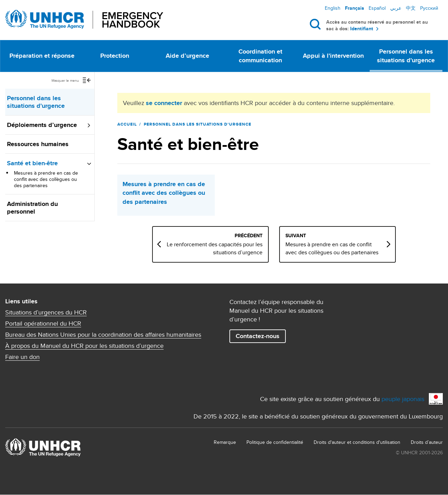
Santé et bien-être (32, 163)
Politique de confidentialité (275, 442)
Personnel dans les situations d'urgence (406, 56)
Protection (115, 56)
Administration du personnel (32, 208)
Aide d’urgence (187, 56)
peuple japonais (403, 399)
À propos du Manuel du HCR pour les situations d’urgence (84, 346)
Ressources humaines (38, 144)
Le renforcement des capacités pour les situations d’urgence (221, 248)
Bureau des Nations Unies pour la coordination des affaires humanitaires (103, 335)
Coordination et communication (260, 56)
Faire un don (22, 357)
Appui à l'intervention (333, 56)
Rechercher (317, 24)
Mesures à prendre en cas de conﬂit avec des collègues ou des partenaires (46, 179)
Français (355, 8)
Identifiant (362, 29)
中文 (411, 8)
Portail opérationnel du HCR (43, 324)
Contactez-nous (258, 336)
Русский (429, 8)
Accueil (127, 124)
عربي (396, 8)
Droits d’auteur (427, 442)
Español (377, 8)
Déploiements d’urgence (42, 125)
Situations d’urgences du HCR (46, 312)
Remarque (225, 442)
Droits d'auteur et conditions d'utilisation (357, 442)
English (333, 8)
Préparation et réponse (42, 56)
